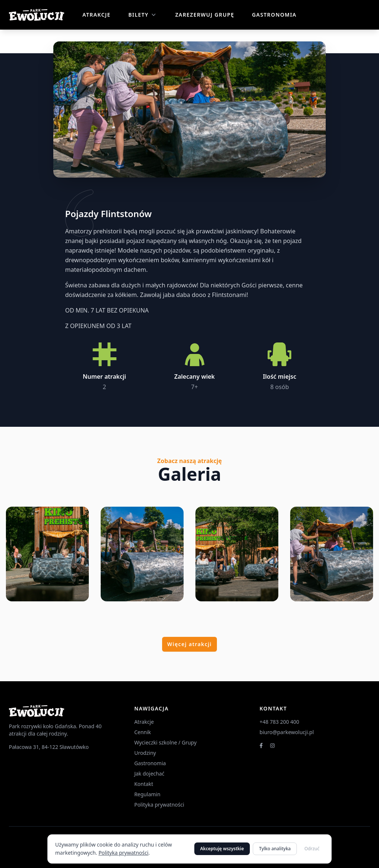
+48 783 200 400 (279, 722)
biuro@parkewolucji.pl (286, 732)
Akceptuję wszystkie (222, 849)
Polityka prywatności (123, 853)
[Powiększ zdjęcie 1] (47, 554)
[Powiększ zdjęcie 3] (237, 554)
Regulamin (147, 794)
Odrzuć (312, 849)
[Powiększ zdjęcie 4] (332, 554)
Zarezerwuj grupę (204, 15)
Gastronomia (274, 15)
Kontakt (144, 784)
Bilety (143, 15)
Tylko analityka (275, 849)
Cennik (143, 732)
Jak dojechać (149, 774)
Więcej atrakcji (189, 644)
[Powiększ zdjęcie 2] (142, 554)
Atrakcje (97, 15)
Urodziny (145, 753)
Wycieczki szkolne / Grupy (165, 742)
